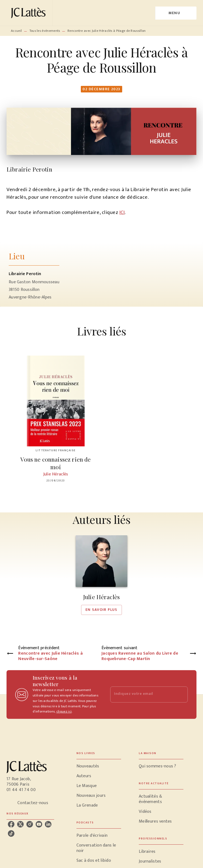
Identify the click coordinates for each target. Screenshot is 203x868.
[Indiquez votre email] (142, 694)
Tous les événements (45, 31)
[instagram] (30, 824)
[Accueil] (29, 13)
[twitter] (20, 824)
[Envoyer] (181, 695)
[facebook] (11, 824)
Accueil (16, 31)
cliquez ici (64, 712)
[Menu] (176, 13)
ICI (122, 212)
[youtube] (39, 824)
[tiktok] (11, 833)
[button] (101, 575)
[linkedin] (48, 824)
